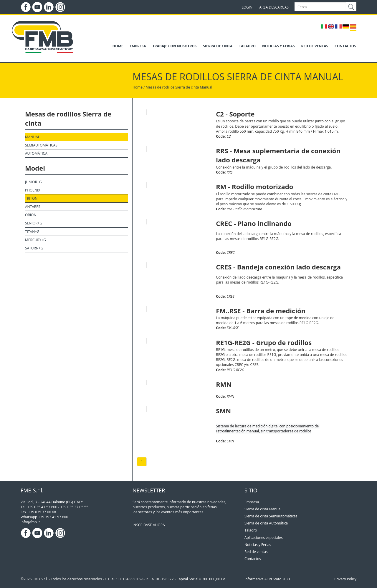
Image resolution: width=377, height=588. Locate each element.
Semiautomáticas (41, 145)
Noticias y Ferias (258, 545)
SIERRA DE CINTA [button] (218, 46)
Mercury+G (35, 240)
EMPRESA (138, 46)
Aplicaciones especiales (264, 538)
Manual (32, 137)
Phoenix (33, 190)
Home (138, 87)
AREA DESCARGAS (274, 7)
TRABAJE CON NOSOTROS (175, 46)
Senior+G (34, 223)
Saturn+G (34, 248)
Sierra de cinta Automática (266, 523)
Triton (31, 198)
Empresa (252, 502)
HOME (118, 46)
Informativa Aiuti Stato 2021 (267, 579)
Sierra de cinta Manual (194, 87)
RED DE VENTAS (315, 46)
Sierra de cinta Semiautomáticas (271, 516)
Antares (33, 207)
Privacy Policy (345, 579)
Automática (36, 153)
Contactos (253, 559)
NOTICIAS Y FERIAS (278, 46)
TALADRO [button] (247, 46)
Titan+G (32, 232)
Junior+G (33, 182)
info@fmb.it (30, 522)
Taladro (251, 530)
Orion (31, 215)
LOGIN (247, 7)
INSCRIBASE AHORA (149, 525)
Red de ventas (256, 552)
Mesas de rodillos (160, 87)
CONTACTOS (345, 46)
